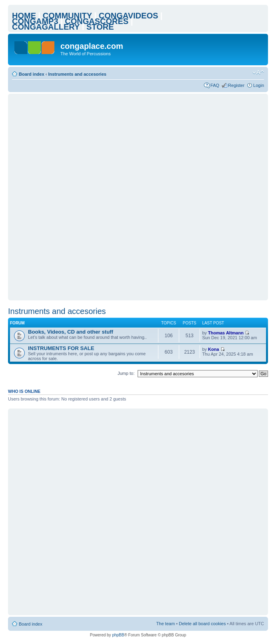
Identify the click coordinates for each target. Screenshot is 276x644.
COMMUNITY (67, 16)
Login (259, 85)
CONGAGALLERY (46, 27)
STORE (100, 27)
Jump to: (126, 373)
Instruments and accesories (77, 74)
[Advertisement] (94, 197)
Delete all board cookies (202, 624)
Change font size (258, 72)
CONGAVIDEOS (129, 16)
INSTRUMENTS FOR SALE (61, 348)
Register (236, 85)
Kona (214, 349)
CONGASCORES (97, 21)
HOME (24, 16)
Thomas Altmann (226, 333)
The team (166, 624)
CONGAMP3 (35, 21)
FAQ (215, 85)
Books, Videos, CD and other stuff (71, 332)
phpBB (118, 635)
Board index (32, 74)
